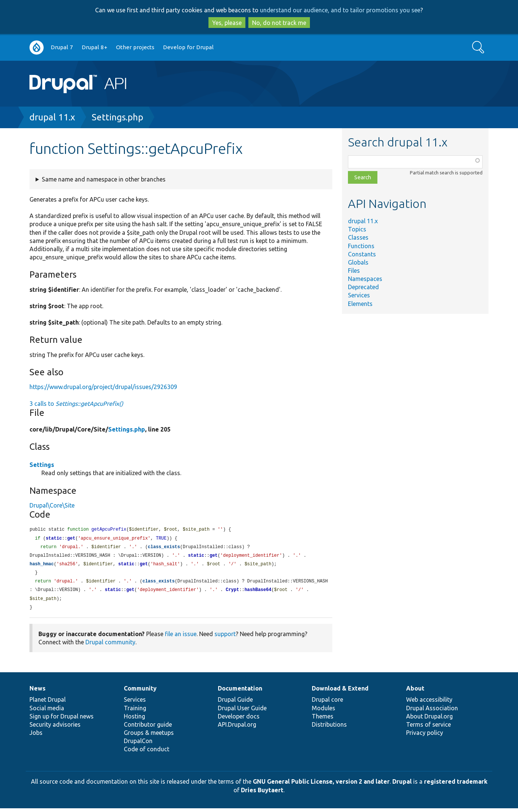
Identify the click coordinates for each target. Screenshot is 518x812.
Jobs (36, 736)
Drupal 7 (62, 47)
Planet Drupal (48, 703)
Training (135, 712)
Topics (357, 229)
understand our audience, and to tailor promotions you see (340, 10)
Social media (47, 712)
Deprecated (363, 287)
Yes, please (227, 23)
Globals (358, 262)
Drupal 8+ (95, 47)
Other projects (135, 47)
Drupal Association (432, 712)
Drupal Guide (235, 703)
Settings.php (117, 117)
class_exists (164, 548)
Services (359, 295)
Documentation (240, 692)
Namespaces (365, 279)
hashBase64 (258, 593)
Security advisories (55, 728)
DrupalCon (138, 745)
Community (140, 692)
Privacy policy (425, 736)
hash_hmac (42, 566)
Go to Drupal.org (37, 48)
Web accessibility (429, 703)
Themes (323, 720)
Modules (324, 712)
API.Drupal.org (237, 728)
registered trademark (456, 785)
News (37, 692)
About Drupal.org (429, 720)
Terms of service (428, 728)
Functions (361, 246)
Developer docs (239, 720)
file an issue (181, 638)
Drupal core (327, 703)
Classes (358, 237)
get (71, 539)
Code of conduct (147, 753)
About (415, 692)
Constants (362, 254)
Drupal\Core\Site (52, 505)
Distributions (329, 728)
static (54, 539)
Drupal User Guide (242, 712)
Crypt (232, 593)
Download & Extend (340, 692)
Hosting (134, 720)
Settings (42, 465)
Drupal (402, 785)
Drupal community (110, 646)
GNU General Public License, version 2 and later (321, 785)
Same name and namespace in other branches (104, 179)
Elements (360, 304)
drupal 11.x (52, 117)
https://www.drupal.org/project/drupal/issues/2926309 (103, 387)
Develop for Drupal (188, 47)
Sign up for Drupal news (62, 720)
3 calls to (76, 404)
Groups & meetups (149, 736)
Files (354, 271)
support (225, 638)
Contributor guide (148, 728)
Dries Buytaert (262, 794)
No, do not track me (279, 23)
